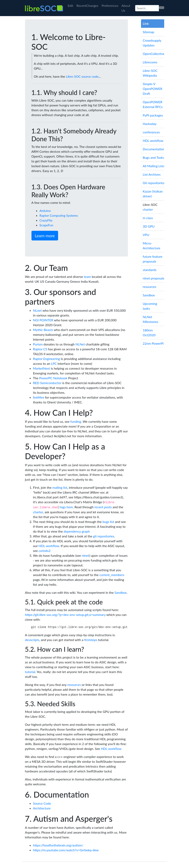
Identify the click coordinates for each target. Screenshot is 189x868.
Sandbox (121, 592)
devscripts (32, 640)
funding (76, 421)
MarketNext (42, 368)
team (87, 277)
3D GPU (149, 226)
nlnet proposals (154, 278)
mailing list (60, 487)
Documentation (154, 149)
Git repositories (154, 183)
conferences (151, 132)
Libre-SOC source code (82, 76)
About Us (126, 8)
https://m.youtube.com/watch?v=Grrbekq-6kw (66, 850)
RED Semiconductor (47, 383)
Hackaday (150, 124)
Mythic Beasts (43, 330)
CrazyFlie (46, 220)
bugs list (108, 522)
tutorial (30, 672)
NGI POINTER (43, 320)
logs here (66, 507)
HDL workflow (49, 546)
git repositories (104, 536)
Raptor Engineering (47, 359)
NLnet (38, 310)
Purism (38, 344)
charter (38, 512)
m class (148, 218)
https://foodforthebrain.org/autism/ (58, 845)
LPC (54, 363)
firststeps (91, 640)
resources (74, 685)
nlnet (85, 555)
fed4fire (39, 397)
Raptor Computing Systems (59, 215)
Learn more (45, 236)
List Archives (152, 174)
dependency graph (77, 531)
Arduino (45, 211)
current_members (112, 575)
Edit (70, 6)
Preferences (110, 6)
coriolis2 (44, 551)
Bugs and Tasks (153, 157)
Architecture (42, 808)
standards (150, 270)
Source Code (42, 803)
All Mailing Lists (154, 166)
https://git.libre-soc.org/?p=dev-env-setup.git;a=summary (65, 615)
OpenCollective (154, 54)
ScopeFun (46, 225)
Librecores (150, 62)
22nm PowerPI (153, 343)
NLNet (80, 344)
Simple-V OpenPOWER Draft (153, 89)
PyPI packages (153, 115)
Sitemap (149, 32)
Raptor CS (40, 349)
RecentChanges (87, 6)
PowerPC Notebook (53, 378)
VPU (146, 235)
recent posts (103, 507)
